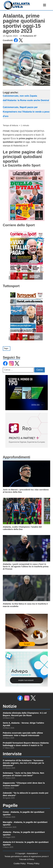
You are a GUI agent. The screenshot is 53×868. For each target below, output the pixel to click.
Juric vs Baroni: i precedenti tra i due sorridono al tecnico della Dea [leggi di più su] (26, 491)
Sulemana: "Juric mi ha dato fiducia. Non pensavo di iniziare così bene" (23, 774)
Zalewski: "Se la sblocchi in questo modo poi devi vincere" (26, 794)
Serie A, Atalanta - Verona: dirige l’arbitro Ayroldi (23, 724)
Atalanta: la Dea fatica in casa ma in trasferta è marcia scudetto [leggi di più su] (25, 605)
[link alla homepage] (17, 5)
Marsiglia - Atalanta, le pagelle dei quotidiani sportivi (25, 823)
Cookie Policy (20, 864)
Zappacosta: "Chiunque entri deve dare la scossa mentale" (24, 784)
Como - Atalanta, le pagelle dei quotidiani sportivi (24, 813)
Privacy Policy (33, 864)
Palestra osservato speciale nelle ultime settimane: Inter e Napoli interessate (23, 734)
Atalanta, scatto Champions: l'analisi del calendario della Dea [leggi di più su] (22, 528)
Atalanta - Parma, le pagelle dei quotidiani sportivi (24, 833)
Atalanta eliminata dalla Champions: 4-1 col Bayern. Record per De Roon (25, 714)
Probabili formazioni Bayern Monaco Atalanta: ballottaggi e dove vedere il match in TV (26, 744)
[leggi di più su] (26, 474)
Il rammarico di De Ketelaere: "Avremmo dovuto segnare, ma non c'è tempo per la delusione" (23, 763)
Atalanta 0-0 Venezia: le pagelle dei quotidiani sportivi (26, 843)
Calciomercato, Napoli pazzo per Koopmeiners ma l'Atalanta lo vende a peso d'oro (26, 112)
